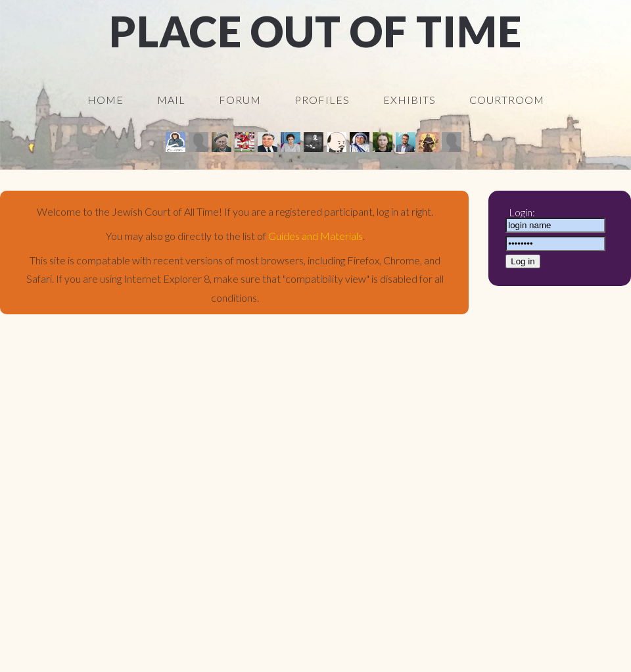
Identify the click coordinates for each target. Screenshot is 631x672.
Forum (240, 100)
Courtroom (507, 100)
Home (105, 100)
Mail (171, 100)
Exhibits (409, 100)
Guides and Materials (315, 236)
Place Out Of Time (315, 32)
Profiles (322, 100)
